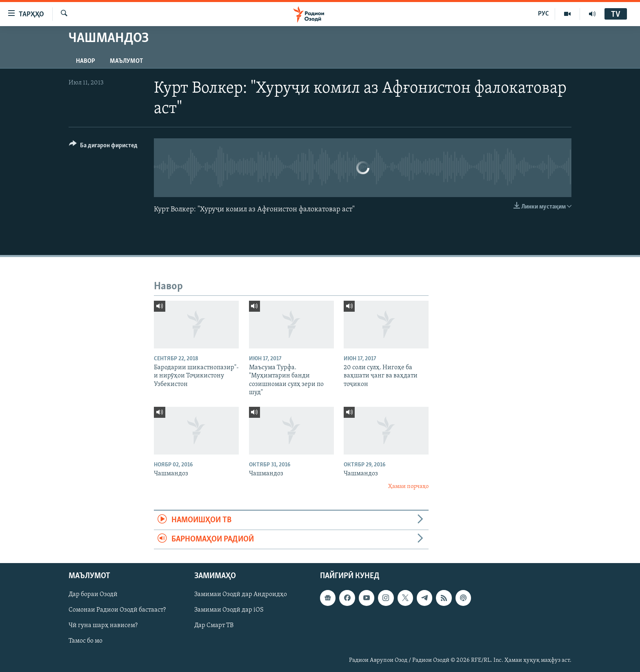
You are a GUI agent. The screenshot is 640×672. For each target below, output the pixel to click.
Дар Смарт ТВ (214, 626)
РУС (543, 14)
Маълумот (126, 61)
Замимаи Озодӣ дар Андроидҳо (241, 595)
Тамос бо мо (86, 641)
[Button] (103, 147)
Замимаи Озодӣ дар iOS (229, 610)
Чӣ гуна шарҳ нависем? (103, 626)
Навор (86, 61)
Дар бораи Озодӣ (93, 595)
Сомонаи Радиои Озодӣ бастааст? (117, 610)
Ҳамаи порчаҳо (408, 487)
